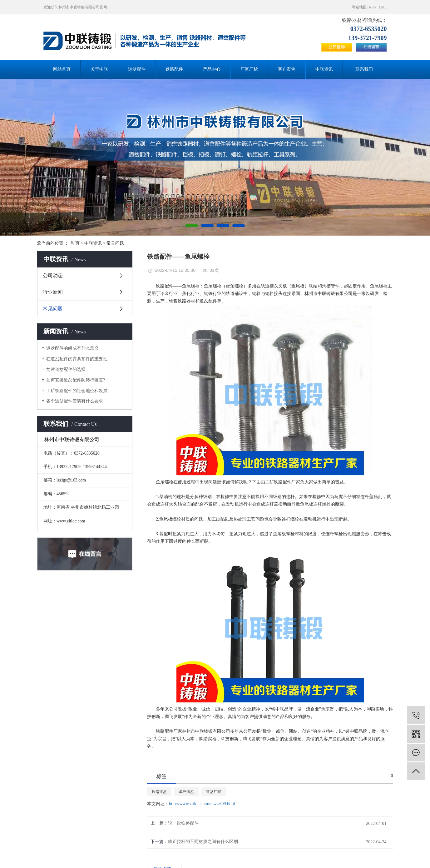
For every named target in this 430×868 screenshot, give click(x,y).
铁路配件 (174, 69)
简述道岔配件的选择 (66, 369)
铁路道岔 (159, 792)
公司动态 (53, 275)
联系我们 (364, 69)
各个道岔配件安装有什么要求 (75, 401)
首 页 (75, 243)
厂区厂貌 (249, 69)
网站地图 (359, 7)
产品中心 (212, 69)
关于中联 (99, 69)
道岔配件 (137, 69)
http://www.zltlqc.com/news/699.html (202, 804)
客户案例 (287, 69)
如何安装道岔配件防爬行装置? (76, 380)
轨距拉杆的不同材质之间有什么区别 (203, 842)
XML (383, 7)
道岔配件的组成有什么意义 (72, 348)
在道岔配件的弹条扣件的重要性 (77, 359)
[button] (192, 226)
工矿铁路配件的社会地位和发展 (77, 391)
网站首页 (62, 69)
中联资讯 (324, 69)
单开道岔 (186, 792)
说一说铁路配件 (183, 823)
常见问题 (115, 243)
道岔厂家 (214, 792)
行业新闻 (53, 292)
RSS (372, 7)
